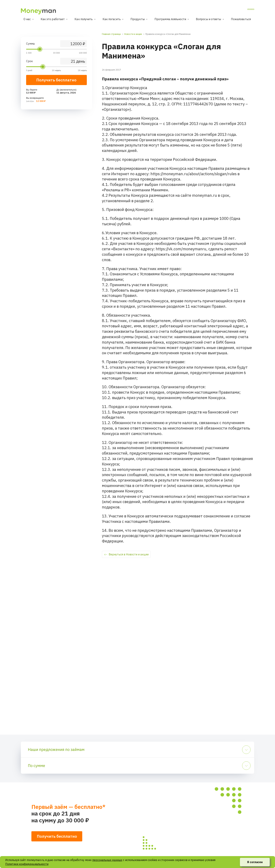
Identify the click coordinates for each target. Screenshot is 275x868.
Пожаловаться (241, 19)
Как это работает (53, 19)
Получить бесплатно (56, 80)
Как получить (84, 19)
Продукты (138, 19)
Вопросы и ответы (209, 19)
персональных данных (107, 860)
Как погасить (112, 19)
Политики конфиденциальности (27, 864)
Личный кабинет (240, 10)
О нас (27, 19)
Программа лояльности (170, 19)
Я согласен (255, 862)
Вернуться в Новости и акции (129, 554)
